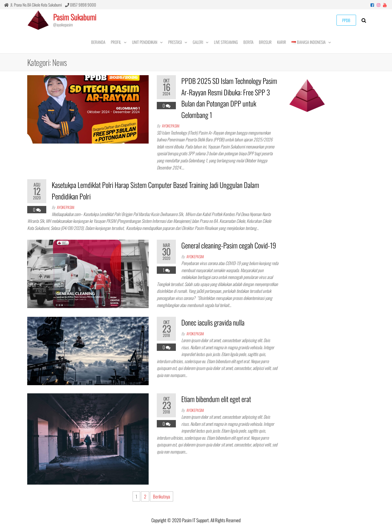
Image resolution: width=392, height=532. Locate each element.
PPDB (346, 20)
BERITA (248, 42)
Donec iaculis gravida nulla (213, 322)
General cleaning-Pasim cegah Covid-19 (229, 245)
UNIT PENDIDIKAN (145, 42)
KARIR (282, 42)
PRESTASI (175, 42)
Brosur (265, 42)
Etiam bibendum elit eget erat (216, 399)
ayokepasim (171, 126)
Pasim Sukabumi (75, 17)
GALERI (198, 42)
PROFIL (116, 42)
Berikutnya (162, 496)
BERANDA (98, 42)
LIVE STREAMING (226, 42)
